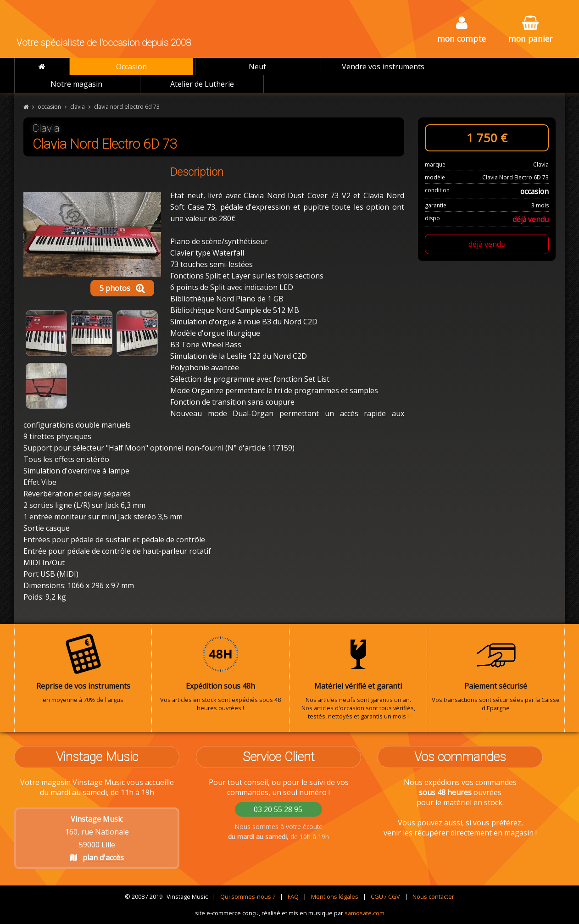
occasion (49, 107)
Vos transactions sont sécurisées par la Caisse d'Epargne (496, 673)
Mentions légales (335, 896)
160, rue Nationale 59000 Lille (97, 838)
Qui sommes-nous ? (248, 896)
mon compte (462, 30)
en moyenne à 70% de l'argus (83, 668)
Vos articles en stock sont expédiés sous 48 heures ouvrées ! (220, 673)
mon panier (530, 30)
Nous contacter (433, 896)
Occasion (131, 67)
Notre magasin (76, 84)
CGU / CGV (385, 896)
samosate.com (365, 913)
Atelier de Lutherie (202, 84)
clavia (78, 107)
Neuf (257, 67)
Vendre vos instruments (383, 67)
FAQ (293, 896)
